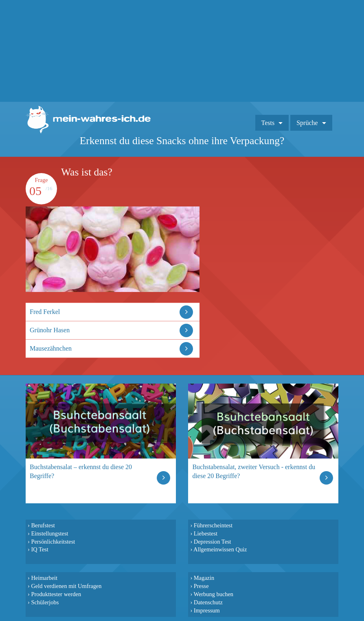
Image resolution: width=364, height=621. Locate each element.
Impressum (207, 610)
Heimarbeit (44, 578)
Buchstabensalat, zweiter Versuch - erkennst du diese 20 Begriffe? (254, 471)
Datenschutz (208, 602)
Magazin (204, 578)
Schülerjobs (45, 602)
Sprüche (307, 123)
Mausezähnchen (51, 348)
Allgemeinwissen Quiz (220, 549)
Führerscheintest (213, 525)
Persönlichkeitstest (53, 542)
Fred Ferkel (45, 312)
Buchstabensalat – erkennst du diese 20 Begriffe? (81, 471)
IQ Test (39, 549)
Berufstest (43, 525)
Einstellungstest (49, 533)
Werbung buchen (214, 594)
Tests (268, 123)
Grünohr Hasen (50, 330)
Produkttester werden (56, 594)
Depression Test (213, 542)
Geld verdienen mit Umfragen (66, 586)
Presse (201, 586)
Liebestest (206, 533)
